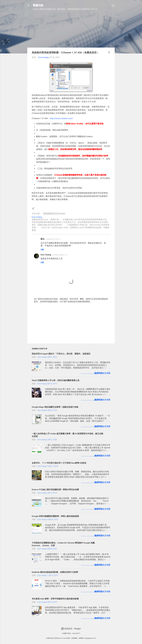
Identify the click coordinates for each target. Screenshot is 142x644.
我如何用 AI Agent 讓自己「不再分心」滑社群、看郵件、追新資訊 (61, 354)
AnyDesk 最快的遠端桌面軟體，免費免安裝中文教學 (55, 572)
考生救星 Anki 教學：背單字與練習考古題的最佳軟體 (55, 599)
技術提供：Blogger (71, 629)
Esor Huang (46, 255)
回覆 (42, 250)
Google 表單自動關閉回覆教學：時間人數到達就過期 (55, 516)
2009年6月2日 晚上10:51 (60, 255)
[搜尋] (113, 6)
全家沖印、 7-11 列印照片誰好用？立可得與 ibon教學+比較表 (59, 463)
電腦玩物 (38, 5)
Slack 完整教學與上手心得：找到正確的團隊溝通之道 (56, 380)
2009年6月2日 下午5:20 (53, 239)
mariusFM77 (76, 633)
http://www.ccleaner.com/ (61, 118)
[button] (109, 53)
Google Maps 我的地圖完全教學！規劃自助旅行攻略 (55, 407)
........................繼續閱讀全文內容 (96, 373)
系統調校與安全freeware (54, 214)
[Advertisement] (71, 30)
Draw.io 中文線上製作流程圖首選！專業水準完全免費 (55, 490)
